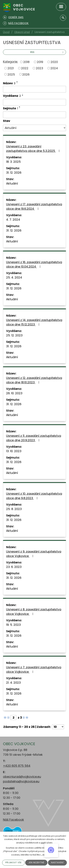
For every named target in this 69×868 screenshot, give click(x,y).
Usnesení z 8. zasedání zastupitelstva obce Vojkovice (34, 612)
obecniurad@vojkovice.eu (22, 777)
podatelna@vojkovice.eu (21, 781)
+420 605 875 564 (17, 766)
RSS (47, 52)
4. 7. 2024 (13, 220)
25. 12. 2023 (14, 335)
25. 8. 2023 (14, 509)
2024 (54, 68)
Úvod (6, 32)
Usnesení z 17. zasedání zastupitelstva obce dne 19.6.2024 (34, 206)
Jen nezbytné (36, 862)
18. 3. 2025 (13, 162)
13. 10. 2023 (14, 451)
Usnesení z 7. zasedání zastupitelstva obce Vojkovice (34, 669)
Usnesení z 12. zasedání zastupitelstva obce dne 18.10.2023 (34, 380)
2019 (40, 62)
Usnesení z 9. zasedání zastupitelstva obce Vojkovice (34, 554)
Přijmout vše (13, 862)
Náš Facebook (13, 820)
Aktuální (12, 183)
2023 (39, 68)
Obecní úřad (22, 32)
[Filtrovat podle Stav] (34, 128)
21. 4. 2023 (13, 683)
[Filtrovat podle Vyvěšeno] (34, 102)
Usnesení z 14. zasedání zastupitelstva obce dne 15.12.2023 (34, 322)
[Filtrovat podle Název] (34, 89)
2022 (25, 68)
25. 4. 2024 (14, 277)
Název (9, 83)
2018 (26, 62)
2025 (11, 74)
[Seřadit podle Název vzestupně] (17, 82)
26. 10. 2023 (14, 393)
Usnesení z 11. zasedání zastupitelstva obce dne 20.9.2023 (34, 438)
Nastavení (58, 862)
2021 (11, 68)
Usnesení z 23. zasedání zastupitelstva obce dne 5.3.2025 (34, 149)
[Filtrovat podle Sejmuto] (34, 115)
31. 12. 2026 (14, 173)
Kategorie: (10, 62)
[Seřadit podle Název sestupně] (17, 83)
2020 (54, 62)
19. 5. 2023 (13, 625)
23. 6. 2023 (14, 567)
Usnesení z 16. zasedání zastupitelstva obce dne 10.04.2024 (34, 264)
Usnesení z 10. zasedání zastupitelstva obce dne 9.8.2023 (34, 496)
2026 (26, 74)
